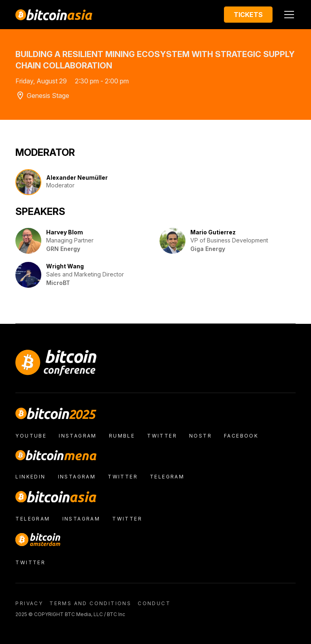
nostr (200, 436)
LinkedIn (30, 477)
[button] (288, 15)
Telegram (167, 477)
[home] (54, 14)
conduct (154, 603)
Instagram (78, 436)
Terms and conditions (90, 603)
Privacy (29, 603)
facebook (241, 436)
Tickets (248, 15)
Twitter (162, 436)
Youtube (31, 436)
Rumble (122, 436)
